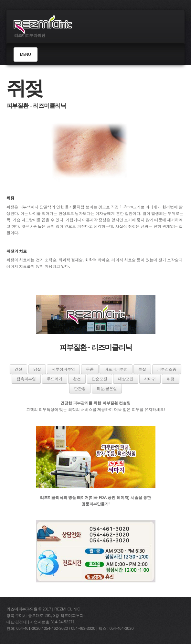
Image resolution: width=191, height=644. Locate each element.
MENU (26, 54)
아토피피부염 (116, 369)
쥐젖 (171, 379)
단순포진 (100, 379)
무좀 (90, 369)
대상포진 (126, 379)
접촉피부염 (26, 379)
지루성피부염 (63, 369)
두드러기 (55, 379)
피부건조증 (167, 369)
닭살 (37, 369)
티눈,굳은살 (107, 389)
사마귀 (150, 379)
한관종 (80, 389)
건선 (18, 369)
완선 (77, 379)
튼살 (142, 369)
